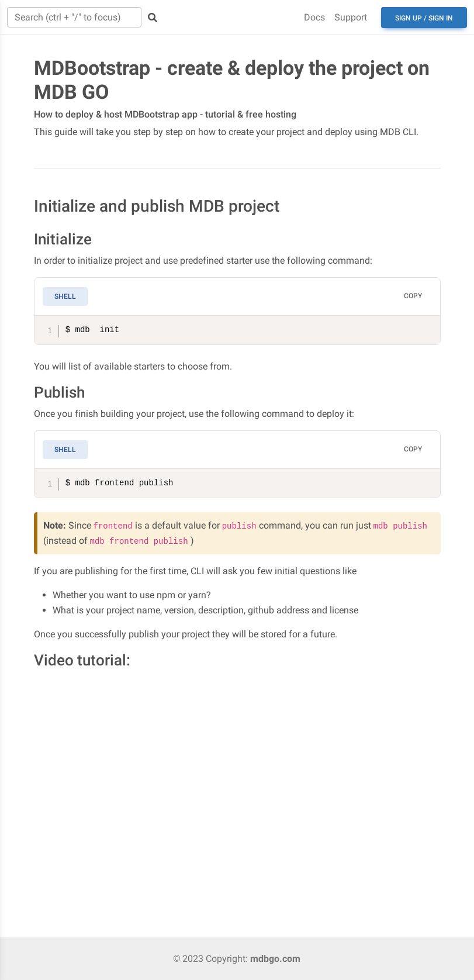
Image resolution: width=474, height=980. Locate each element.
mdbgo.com (275, 959)
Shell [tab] (65, 296)
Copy (413, 296)
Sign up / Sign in (424, 18)
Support (351, 17)
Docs (314, 17)
